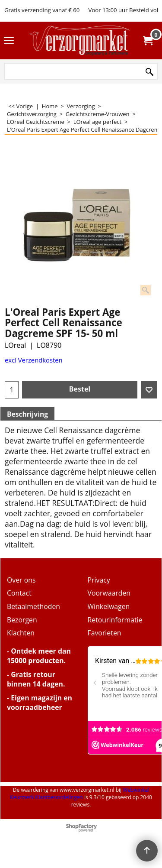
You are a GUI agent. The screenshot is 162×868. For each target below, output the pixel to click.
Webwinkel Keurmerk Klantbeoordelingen (79, 794)
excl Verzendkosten (34, 360)
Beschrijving (27, 414)
